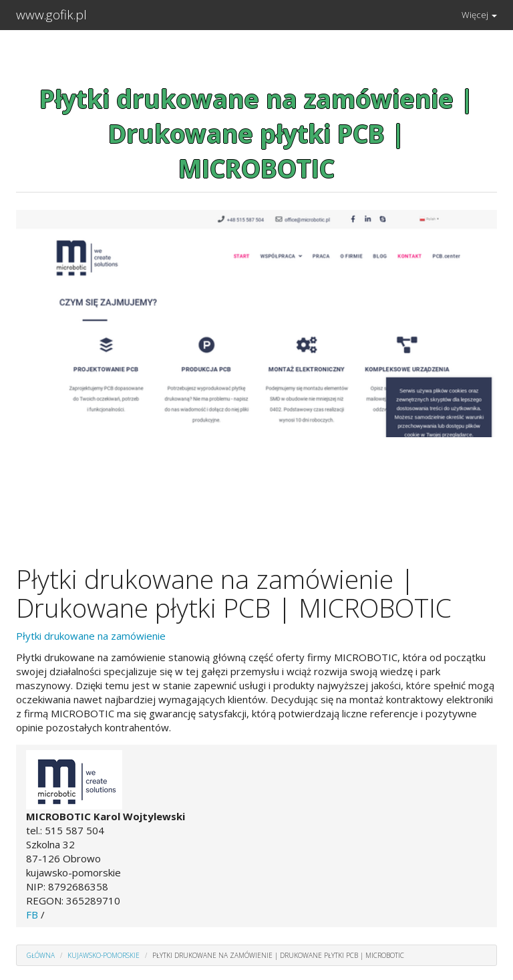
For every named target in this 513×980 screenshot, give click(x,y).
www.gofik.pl (51, 15)
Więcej (479, 15)
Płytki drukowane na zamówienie (91, 636)
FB (32, 914)
